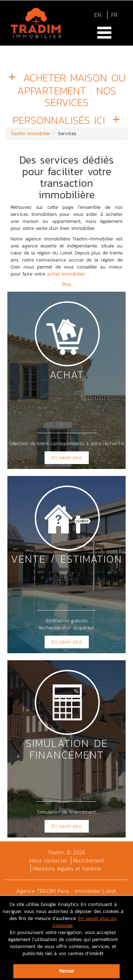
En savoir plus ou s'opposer (85, 922)
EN (98, 15)
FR (114, 15)
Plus (67, 284)
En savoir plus (67, 458)
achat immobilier (66, 274)
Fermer (67, 971)
